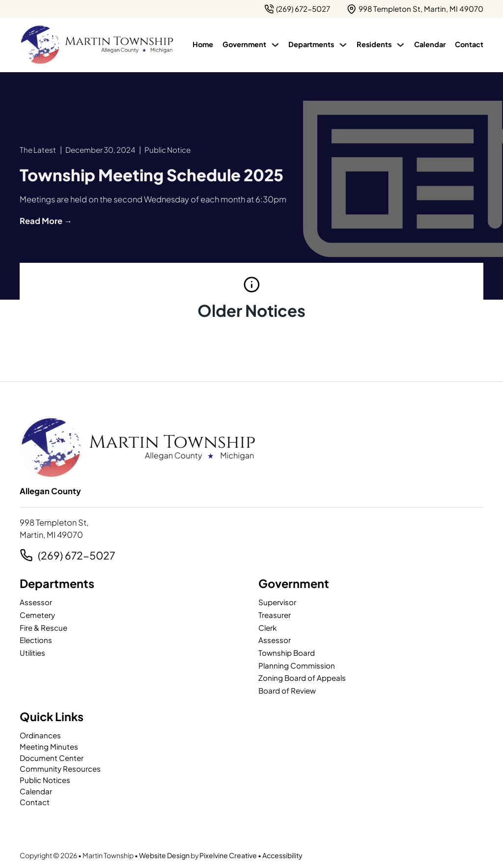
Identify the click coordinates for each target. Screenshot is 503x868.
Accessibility (282, 855)
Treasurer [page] (275, 615)
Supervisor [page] (277, 602)
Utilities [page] (32, 653)
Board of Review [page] (287, 690)
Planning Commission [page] (297, 665)
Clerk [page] (267, 628)
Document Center (52, 758)
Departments (311, 44)
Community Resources (60, 769)
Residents (374, 44)
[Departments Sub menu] (343, 45)
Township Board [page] (287, 653)
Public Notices (45, 780)
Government (244, 44)
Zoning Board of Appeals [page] (302, 678)
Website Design (164, 855)
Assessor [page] (36, 602)
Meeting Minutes (49, 746)
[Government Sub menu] (275, 45)
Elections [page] (36, 640)
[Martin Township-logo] (96, 45)
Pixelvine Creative (228, 855)
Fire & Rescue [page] (43, 628)
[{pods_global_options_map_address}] (415, 9)
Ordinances (40, 735)
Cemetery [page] (37, 615)
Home (203, 44)
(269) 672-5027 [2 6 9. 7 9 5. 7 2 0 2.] (76, 555)
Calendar (430, 44)
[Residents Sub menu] (401, 45)
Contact (469, 44)
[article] (152, 175)
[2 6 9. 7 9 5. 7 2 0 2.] (297, 9)
